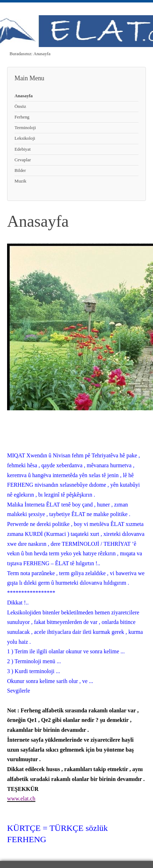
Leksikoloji (25, 138)
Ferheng (22, 117)
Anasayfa (24, 96)
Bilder (20, 170)
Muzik (20, 181)
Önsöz (20, 106)
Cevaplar (23, 160)
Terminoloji (25, 128)
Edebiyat (22, 149)
